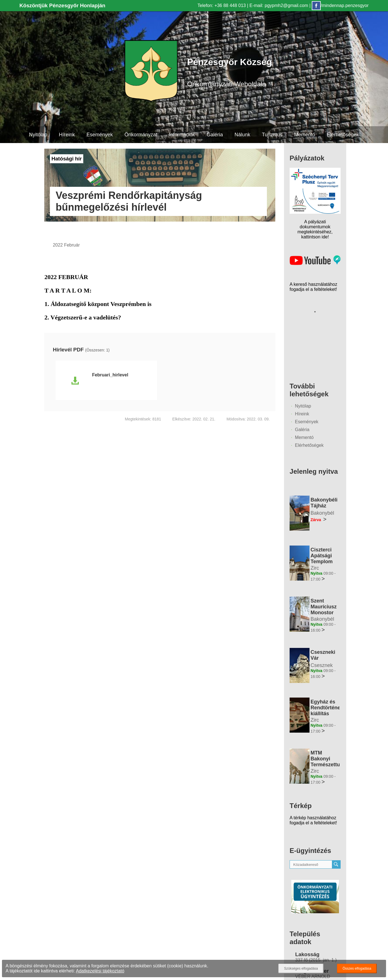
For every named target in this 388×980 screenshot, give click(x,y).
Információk (182, 135)
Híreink (67, 135)
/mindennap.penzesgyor (340, 5)
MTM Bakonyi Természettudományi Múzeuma (336, 762)
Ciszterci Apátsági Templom (322, 556)
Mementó (305, 135)
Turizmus (272, 135)
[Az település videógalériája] (315, 264)
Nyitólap (38, 135)
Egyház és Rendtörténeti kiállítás (327, 708)
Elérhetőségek (343, 135)
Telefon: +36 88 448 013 (222, 5)
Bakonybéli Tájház (324, 503)
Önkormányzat (141, 135)
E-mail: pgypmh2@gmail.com (279, 5)
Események (100, 135)
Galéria (215, 135)
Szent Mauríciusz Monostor (324, 607)
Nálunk (242, 135)
